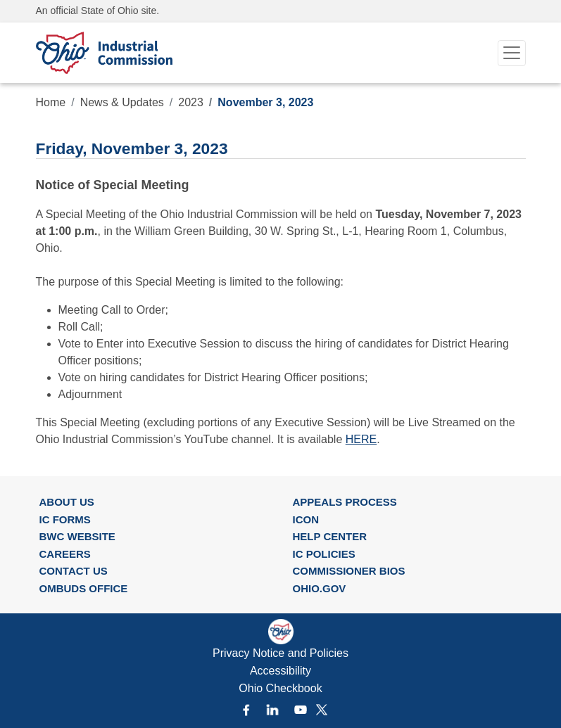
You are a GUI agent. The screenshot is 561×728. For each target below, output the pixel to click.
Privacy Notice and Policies (280, 653)
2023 (191, 102)
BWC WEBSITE (77, 536)
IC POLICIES (324, 554)
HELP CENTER (330, 536)
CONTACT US (74, 571)
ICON (306, 519)
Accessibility (280, 671)
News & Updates (122, 102)
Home (51, 102)
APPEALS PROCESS (345, 502)
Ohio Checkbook (280, 688)
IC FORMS (65, 519)
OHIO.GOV (320, 588)
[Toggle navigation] (512, 53)
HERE (361, 439)
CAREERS (65, 554)
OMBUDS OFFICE (84, 588)
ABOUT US (67, 502)
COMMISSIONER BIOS (349, 571)
